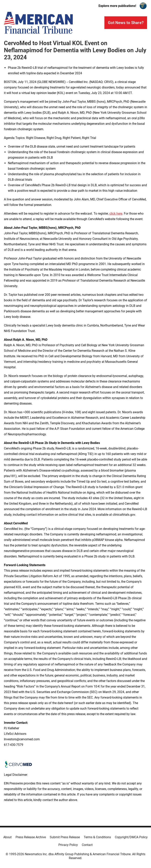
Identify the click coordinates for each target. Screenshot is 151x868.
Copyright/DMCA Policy (131, 837)
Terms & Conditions (97, 837)
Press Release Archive (31, 837)
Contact (87, 845)
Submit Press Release (65, 837)
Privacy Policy (68, 845)
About (7, 837)
